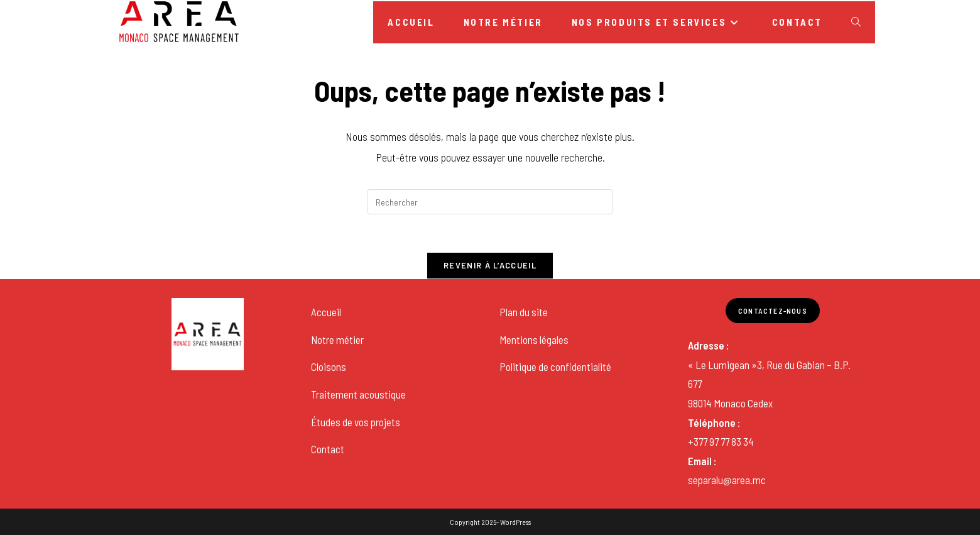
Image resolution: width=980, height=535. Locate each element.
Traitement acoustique (358, 394)
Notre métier (337, 339)
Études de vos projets (356, 422)
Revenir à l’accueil (490, 265)
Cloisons (329, 367)
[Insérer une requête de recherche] (490, 202)
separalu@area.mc (727, 480)
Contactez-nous (773, 311)
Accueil (326, 312)
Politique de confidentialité (555, 367)
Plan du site (524, 312)
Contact (328, 449)
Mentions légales (534, 339)
